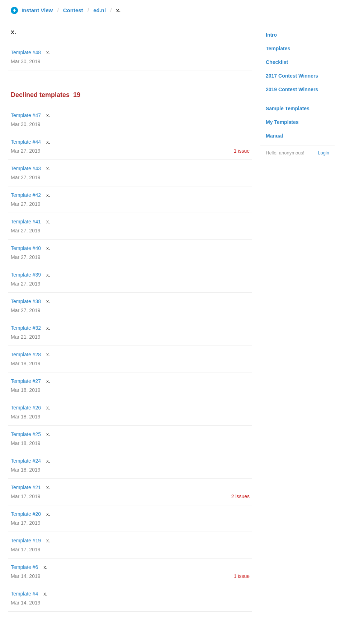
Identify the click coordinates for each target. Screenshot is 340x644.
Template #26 (26, 408)
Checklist (277, 62)
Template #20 (26, 514)
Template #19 (26, 541)
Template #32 (26, 328)
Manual (274, 136)
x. (48, 52)
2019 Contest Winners (292, 89)
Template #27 (26, 381)
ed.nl (100, 10)
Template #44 (26, 142)
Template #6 (24, 567)
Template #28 (26, 355)
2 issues (240, 496)
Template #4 (24, 594)
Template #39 (26, 275)
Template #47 (26, 115)
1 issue (242, 151)
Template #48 (26, 52)
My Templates (282, 122)
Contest (73, 10)
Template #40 (26, 248)
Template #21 (26, 487)
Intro (271, 35)
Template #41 (26, 222)
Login (324, 153)
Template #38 (26, 301)
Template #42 (26, 195)
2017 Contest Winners (292, 76)
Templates (278, 48)
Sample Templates (288, 108)
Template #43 (26, 168)
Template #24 (26, 461)
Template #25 (26, 434)
